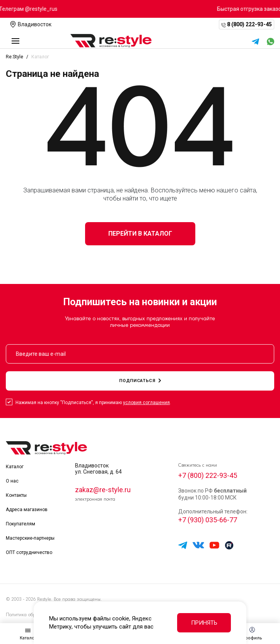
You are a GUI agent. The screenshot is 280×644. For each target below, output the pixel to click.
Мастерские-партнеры (30, 538)
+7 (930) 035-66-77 (208, 520)
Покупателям (20, 524)
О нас (12, 481)
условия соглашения (146, 403)
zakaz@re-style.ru (103, 490)
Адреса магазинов (27, 510)
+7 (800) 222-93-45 (208, 475)
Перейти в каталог (140, 234)
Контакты (16, 495)
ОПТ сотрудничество (29, 552)
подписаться (140, 381)
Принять (204, 623)
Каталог (15, 467)
